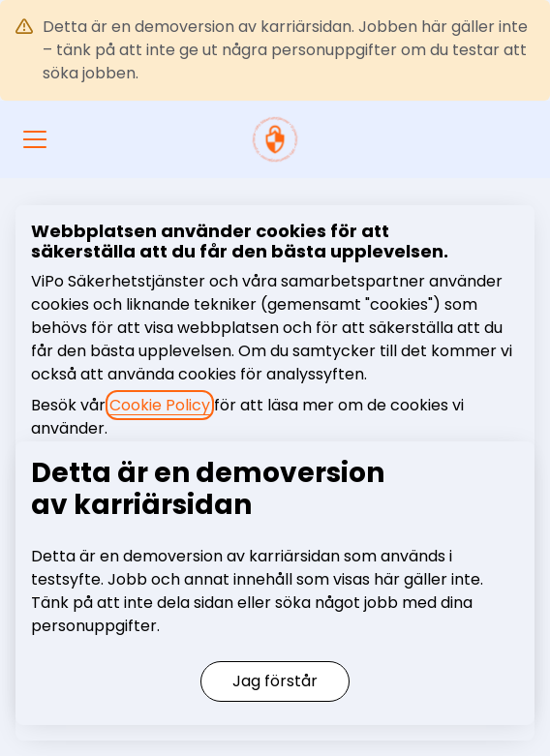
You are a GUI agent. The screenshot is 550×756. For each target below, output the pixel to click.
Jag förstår (275, 681)
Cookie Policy (160, 405)
